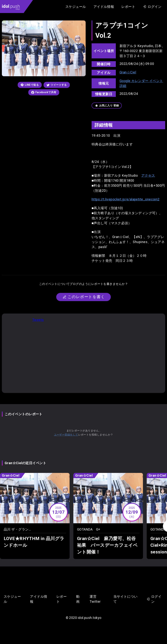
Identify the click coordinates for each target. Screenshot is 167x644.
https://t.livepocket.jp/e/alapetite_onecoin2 (126, 199)
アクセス (148, 175)
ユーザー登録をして (66, 435)
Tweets (38, 320)
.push (11, 7)
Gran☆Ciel (128, 72)
